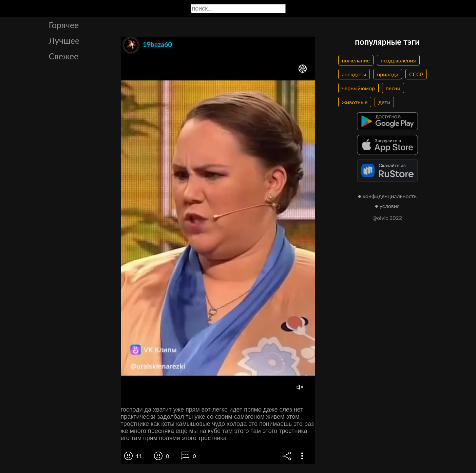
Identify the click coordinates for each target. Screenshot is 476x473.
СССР (416, 74)
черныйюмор (358, 88)
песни (393, 88)
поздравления (398, 60)
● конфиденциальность (387, 196)
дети (384, 102)
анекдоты (354, 74)
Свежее (64, 56)
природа (388, 74)
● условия (387, 206)
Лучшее (64, 40)
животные (355, 102)
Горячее (64, 25)
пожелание (356, 60)
